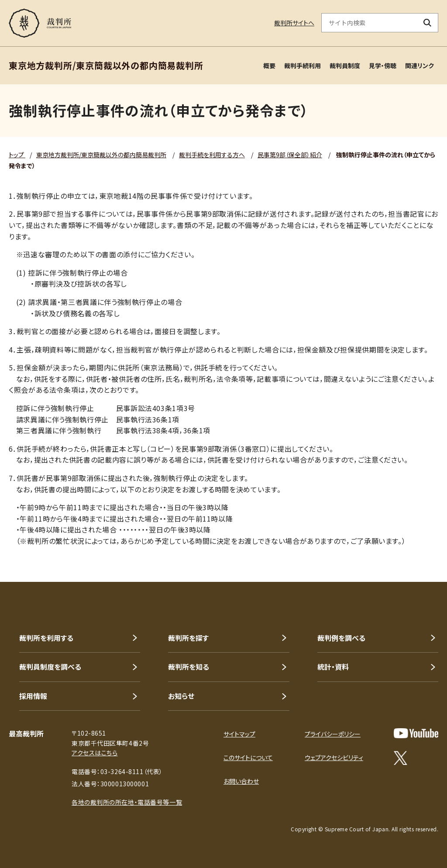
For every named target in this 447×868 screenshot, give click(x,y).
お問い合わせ (241, 781)
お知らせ (181, 696)
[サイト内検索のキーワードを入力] (369, 23)
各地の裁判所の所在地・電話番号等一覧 (127, 802)
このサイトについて (248, 757)
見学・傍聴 (383, 66)
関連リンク (419, 66)
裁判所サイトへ (294, 23)
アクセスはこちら (95, 753)
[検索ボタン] (428, 23)
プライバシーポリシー (333, 734)
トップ (17, 155)
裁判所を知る (189, 667)
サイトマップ (239, 734)
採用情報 (33, 696)
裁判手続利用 (303, 66)
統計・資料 (333, 667)
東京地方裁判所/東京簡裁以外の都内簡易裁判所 (101, 155)
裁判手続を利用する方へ (212, 155)
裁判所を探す (188, 638)
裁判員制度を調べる (50, 667)
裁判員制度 (345, 66)
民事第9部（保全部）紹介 (290, 155)
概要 (269, 66)
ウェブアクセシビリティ (334, 757)
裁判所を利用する (46, 638)
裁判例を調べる (341, 638)
